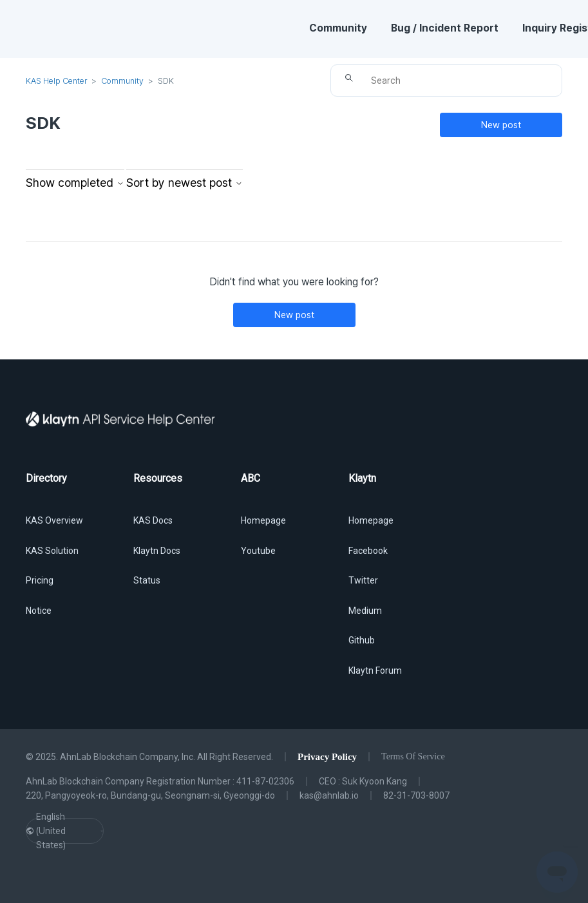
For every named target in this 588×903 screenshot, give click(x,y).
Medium (365, 611)
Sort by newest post (185, 183)
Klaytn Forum (375, 670)
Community (338, 28)
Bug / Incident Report (445, 28)
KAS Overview (54, 520)
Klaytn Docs (157, 551)
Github (362, 640)
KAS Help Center (56, 81)
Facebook (368, 551)
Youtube (258, 551)
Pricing (40, 580)
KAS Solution (52, 551)
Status (147, 580)
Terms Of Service (413, 756)
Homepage (263, 520)
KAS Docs (153, 520)
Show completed (75, 183)
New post (501, 125)
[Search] (446, 81)
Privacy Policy (327, 757)
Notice (39, 611)
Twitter (363, 580)
